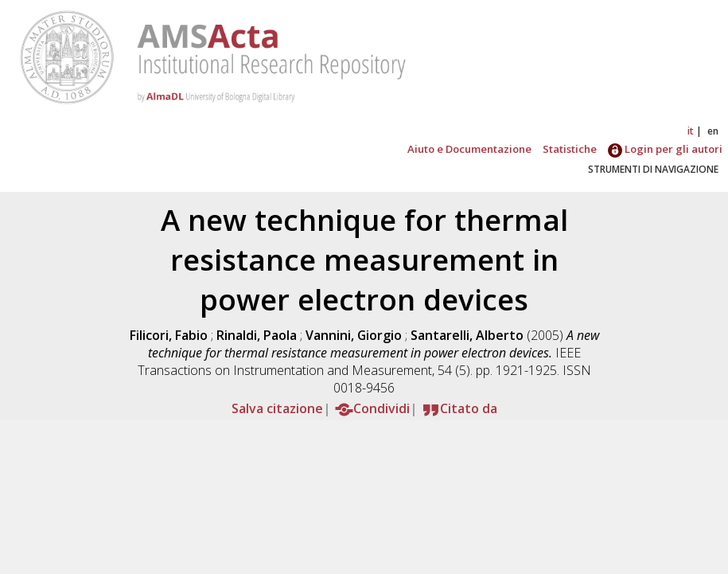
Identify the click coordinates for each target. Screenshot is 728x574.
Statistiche (570, 149)
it (691, 131)
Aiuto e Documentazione (469, 149)
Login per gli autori (665, 149)
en (713, 131)
